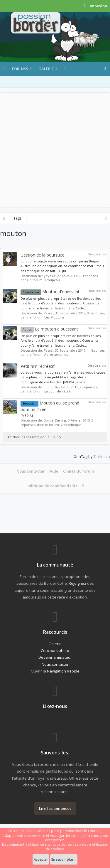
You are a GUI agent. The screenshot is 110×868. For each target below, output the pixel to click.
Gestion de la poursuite (43, 255)
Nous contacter (31, 471)
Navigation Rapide (63, 671)
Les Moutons (54, 317)
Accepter (41, 859)
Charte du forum (78, 471)
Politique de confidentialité (52, 486)
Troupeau (52, 280)
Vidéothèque (71, 425)
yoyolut (50, 276)
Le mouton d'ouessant (49, 329)
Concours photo (55, 650)
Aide (54, 471)
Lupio (48, 387)
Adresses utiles (56, 354)
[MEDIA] (27, 416)
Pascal (49, 313)
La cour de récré (57, 391)
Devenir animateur (55, 657)
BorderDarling (55, 420)
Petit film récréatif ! (39, 366)
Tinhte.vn (102, 456)
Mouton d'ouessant (50, 292)
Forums (20, 69)
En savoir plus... (64, 859)
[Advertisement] (55, 150)
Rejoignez (77, 583)
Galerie (46, 69)
